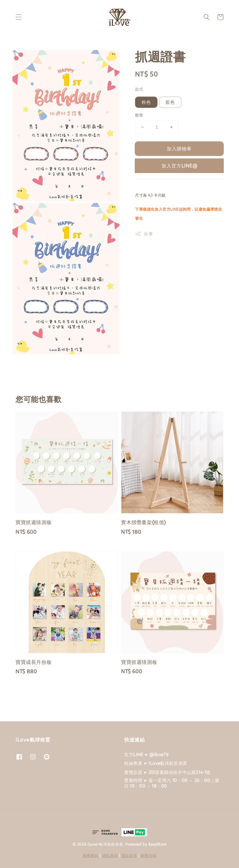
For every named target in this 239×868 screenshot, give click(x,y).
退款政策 (129, 855)
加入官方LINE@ (179, 166)
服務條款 (91, 855)
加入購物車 (179, 148)
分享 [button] (144, 234)
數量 (139, 115)
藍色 (170, 102)
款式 (139, 89)
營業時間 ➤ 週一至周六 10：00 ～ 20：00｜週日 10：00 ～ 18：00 (172, 783)
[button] (19, 17)
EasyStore (157, 844)
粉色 (146, 102)
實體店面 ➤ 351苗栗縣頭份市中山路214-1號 (167, 772)
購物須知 (148, 855)
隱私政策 (110, 855)
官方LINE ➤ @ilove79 (146, 754)
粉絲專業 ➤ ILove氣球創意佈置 (156, 763)
